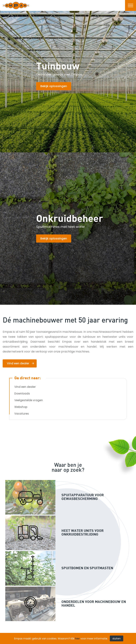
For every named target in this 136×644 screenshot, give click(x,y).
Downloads (22, 394)
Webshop (21, 407)
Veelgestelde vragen (29, 400)
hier (77, 639)
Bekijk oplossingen (54, 86)
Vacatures (22, 414)
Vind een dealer (18, 363)
